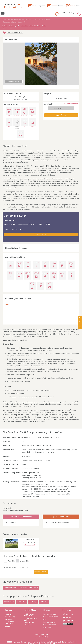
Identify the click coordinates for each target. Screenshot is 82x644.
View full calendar (71, 104)
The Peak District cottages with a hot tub (20, 587)
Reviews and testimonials (9, 620)
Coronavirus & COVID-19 (29, 624)
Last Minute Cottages (68, 13)
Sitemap (8, 627)
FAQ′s (45, 620)
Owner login (48, 628)
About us (8, 614)
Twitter (67, 618)
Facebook (68, 615)
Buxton (32, 602)
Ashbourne (8, 602)
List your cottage (50, 614)
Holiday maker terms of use (29, 615)
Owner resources (50, 625)
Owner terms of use (51, 617)
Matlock (43, 602)
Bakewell (21, 602)
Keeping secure (49, 622)
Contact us (9, 624)
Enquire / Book (80, 322)
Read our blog (10, 617)
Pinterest (68, 621)
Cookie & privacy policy (30, 619)
